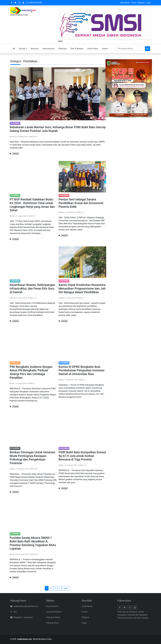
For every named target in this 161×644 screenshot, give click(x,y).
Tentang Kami (52, 606)
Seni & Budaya (77, 49)
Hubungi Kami (52, 623)
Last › (66, 588)
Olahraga (62, 49)
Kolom (105, 49)
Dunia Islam (93, 49)
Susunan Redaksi (54, 612)
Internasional (48, 49)
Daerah (22, 49)
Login (148, 3)
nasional (16, 154)
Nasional (35, 49)
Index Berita (125, 3)
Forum (134, 3)
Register (141, 3)
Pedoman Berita (53, 617)
